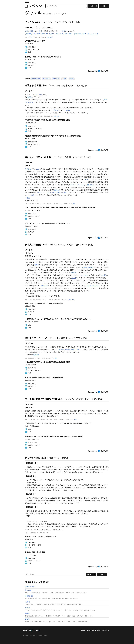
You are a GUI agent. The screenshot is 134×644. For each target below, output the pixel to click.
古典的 (104, 275)
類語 (27, 34)
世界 (66, 34)
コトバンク (34, 6)
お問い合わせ (106, 630)
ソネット (73, 185)
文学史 (64, 193)
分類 (64, 31)
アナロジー (44, 286)
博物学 (29, 97)
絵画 (33, 195)
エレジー (81, 185)
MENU (27, 2)
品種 (38, 34)
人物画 (64, 79)
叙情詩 (74, 273)
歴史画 (56, 110)
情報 (48, 37)
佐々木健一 (46, 79)
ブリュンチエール (93, 286)
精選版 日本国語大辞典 (36, 85)
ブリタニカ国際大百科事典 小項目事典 (44, 399)
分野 (57, 34)
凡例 (51, 37)
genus (38, 169)
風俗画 (68, 110)
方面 (62, 34)
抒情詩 (31, 102)
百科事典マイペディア (36, 338)
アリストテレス (83, 275)
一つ (39, 193)
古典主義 (36, 355)
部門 (85, 34)
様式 (28, 198)
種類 (27, 31)
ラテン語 (28, 169)
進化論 (72, 79)
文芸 (41, 31)
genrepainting (36, 79)
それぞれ (90, 185)
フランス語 (38, 95)
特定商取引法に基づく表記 (94, 630)
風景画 (84, 267)
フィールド (95, 34)
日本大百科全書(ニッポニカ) (39, 245)
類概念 (37, 265)
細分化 (57, 190)
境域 (80, 34)
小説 (77, 350)
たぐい (52, 34)
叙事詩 (61, 350)
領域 (31, 31)
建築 (87, 180)
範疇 (43, 34)
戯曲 (73, 350)
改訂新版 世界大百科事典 (38, 157)
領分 (71, 34)
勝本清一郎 (56, 79)
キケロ (74, 278)
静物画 (91, 267)
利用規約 (83, 630)
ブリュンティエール (54, 193)
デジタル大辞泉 (33, 22)
